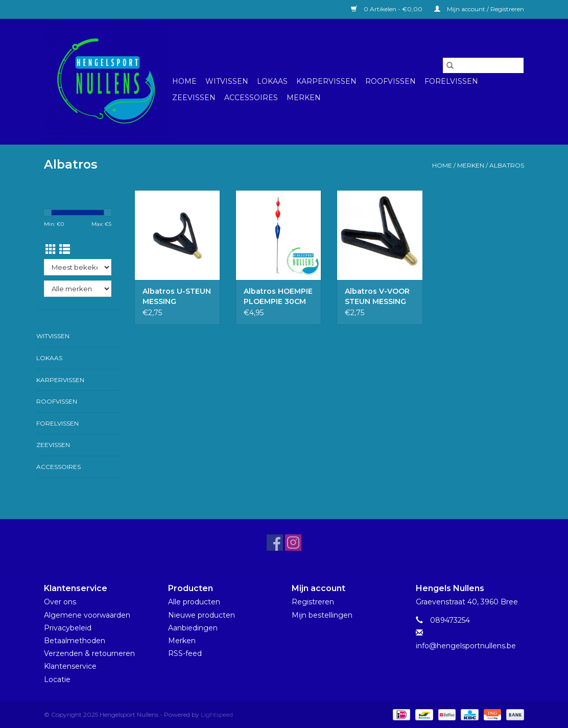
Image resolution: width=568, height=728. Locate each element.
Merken (304, 98)
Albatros (507, 165)
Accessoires (251, 98)
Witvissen (227, 81)
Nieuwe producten (202, 615)
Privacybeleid (68, 628)
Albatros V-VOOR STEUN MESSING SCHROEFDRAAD (377, 297)
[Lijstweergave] (65, 250)
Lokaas (272, 81)
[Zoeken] (483, 65)
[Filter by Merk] (78, 289)
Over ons (60, 602)
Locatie (57, 679)
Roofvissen (391, 81)
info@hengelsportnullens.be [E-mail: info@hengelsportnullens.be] (466, 646)
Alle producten (194, 602)
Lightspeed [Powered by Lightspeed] (217, 714)
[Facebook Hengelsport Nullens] (275, 543)
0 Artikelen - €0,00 (387, 9)
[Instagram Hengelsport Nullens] (293, 543)
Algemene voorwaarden (87, 615)
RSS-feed (185, 653)
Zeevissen (194, 98)
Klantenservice (70, 666)
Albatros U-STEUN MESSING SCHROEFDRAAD (177, 297)
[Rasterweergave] (51, 250)
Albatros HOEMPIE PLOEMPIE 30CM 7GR (278, 297)
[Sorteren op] (78, 267)
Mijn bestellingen (322, 615)
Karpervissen (326, 81)
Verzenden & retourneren (89, 653)
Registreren (313, 602)
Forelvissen (451, 81)
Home (184, 81)
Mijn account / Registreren (479, 9)
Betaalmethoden (75, 641)
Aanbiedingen (193, 628)
